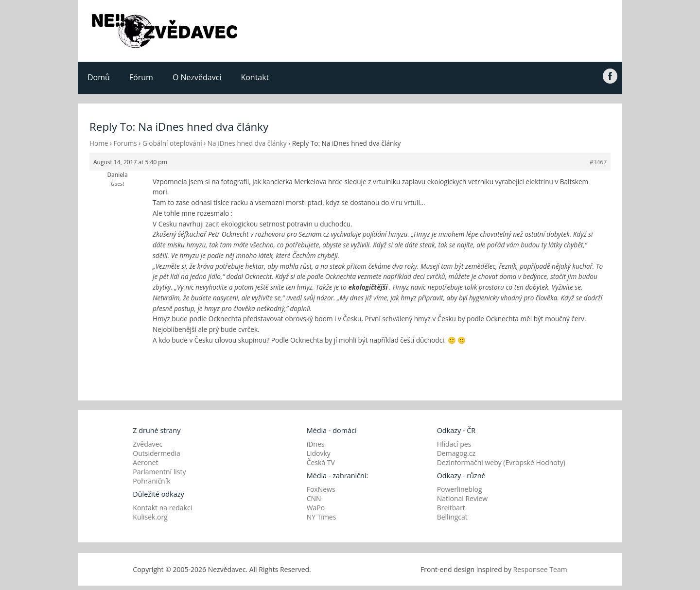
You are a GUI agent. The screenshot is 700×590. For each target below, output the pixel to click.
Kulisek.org (150, 517)
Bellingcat (452, 517)
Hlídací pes (454, 444)
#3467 (598, 162)
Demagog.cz (456, 453)
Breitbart (451, 508)
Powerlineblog (460, 489)
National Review (463, 498)
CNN (314, 498)
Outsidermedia (157, 453)
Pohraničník (151, 481)
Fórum (141, 77)
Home (99, 143)
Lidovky (319, 453)
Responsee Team (540, 569)
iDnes (316, 444)
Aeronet (145, 462)
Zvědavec (148, 444)
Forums (125, 143)
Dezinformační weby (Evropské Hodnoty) (501, 462)
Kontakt (255, 77)
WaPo (316, 508)
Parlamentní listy (159, 472)
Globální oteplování (172, 143)
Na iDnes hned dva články (247, 143)
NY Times (322, 517)
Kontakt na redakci (162, 508)
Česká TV (321, 462)
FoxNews (321, 489)
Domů (99, 77)
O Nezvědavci (197, 77)
